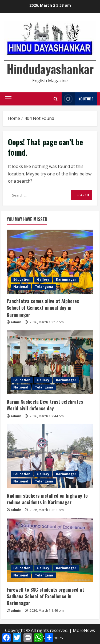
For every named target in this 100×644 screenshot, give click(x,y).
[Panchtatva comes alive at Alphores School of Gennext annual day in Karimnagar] (50, 262)
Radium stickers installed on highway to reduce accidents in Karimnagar (47, 499)
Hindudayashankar (50, 69)
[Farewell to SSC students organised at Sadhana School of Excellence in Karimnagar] (50, 550)
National (21, 287)
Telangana (44, 287)
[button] (8, 99)
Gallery (43, 279)
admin (16, 322)
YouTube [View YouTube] (77, 99)
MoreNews (84, 630)
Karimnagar (66, 279)
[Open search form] (56, 99)
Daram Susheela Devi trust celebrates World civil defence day (45, 405)
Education (22, 279)
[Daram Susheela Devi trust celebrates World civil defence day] (50, 362)
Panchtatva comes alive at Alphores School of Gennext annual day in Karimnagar (43, 308)
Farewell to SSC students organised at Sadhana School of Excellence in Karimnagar (45, 596)
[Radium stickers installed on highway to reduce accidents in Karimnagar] (50, 456)
